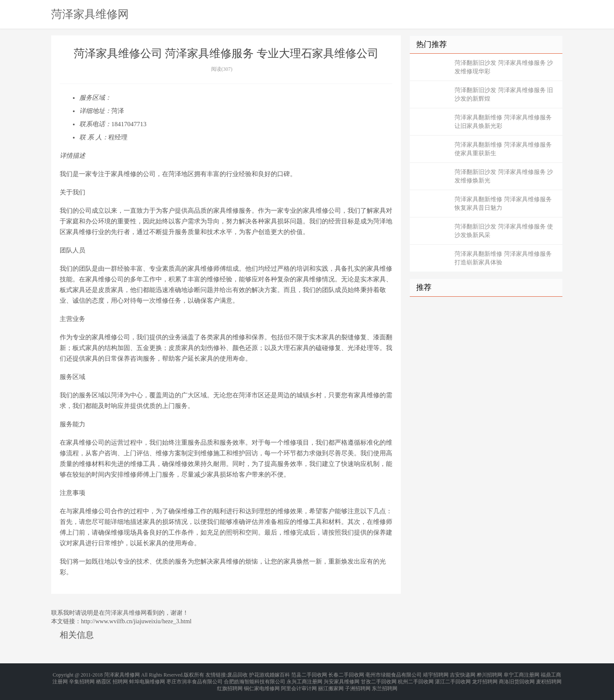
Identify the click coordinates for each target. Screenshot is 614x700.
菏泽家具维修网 (90, 14)
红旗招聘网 (230, 685)
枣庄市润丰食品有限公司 (194, 680)
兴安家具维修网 (342, 680)
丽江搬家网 (331, 685)
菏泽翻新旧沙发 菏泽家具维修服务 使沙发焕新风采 (504, 231)
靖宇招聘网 (436, 674)
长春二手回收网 (346, 674)
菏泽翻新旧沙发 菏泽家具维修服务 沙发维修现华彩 (504, 67)
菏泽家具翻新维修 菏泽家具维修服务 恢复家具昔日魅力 (503, 204)
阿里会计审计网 (299, 685)
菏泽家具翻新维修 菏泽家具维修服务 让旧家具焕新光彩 (503, 122)
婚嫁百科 (280, 674)
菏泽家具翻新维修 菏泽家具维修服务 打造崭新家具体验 (503, 258)
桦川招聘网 (489, 674)
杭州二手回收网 (416, 680)
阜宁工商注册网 (521, 674)
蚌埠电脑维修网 (147, 680)
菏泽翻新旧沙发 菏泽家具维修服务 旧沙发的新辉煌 (504, 94)
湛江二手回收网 (453, 680)
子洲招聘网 (358, 685)
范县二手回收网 (309, 674)
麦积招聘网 (549, 680)
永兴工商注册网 (304, 680)
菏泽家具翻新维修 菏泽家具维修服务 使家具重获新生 (503, 149)
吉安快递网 (463, 674)
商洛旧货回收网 (517, 680)
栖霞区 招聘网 (112, 680)
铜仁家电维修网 (262, 685)
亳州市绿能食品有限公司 (394, 674)
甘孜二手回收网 (379, 680)
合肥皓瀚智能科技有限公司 (255, 680)
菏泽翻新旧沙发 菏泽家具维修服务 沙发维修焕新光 (504, 176)
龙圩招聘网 (485, 680)
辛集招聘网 (82, 680)
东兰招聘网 (385, 685)
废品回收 (237, 674)
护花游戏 (259, 674)
